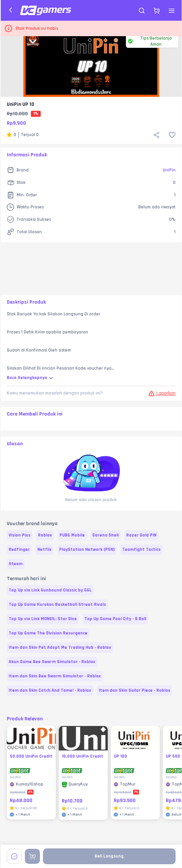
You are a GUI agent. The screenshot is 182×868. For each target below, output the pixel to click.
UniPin (169, 170)
